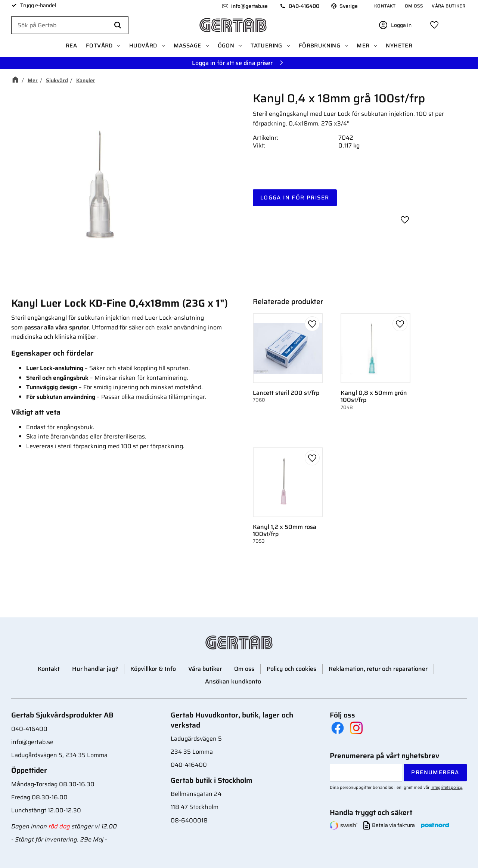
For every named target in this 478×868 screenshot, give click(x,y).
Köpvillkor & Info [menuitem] (153, 669)
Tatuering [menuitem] (266, 46)
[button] (434, 25)
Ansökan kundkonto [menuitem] (233, 681)
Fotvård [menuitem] (99, 46)
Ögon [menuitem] (226, 46)
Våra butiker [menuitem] (448, 6)
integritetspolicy (446, 787)
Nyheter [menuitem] (399, 46)
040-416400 (304, 6)
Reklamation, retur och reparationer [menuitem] (378, 669)
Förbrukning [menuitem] (319, 46)
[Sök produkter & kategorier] (70, 25)
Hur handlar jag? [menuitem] (95, 669)
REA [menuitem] (71, 46)
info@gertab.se (249, 6)
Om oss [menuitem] (414, 6)
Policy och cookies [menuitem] (291, 669)
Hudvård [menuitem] (143, 46)
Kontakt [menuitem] (385, 6)
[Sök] (118, 25)
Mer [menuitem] (363, 46)
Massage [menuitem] (187, 46)
